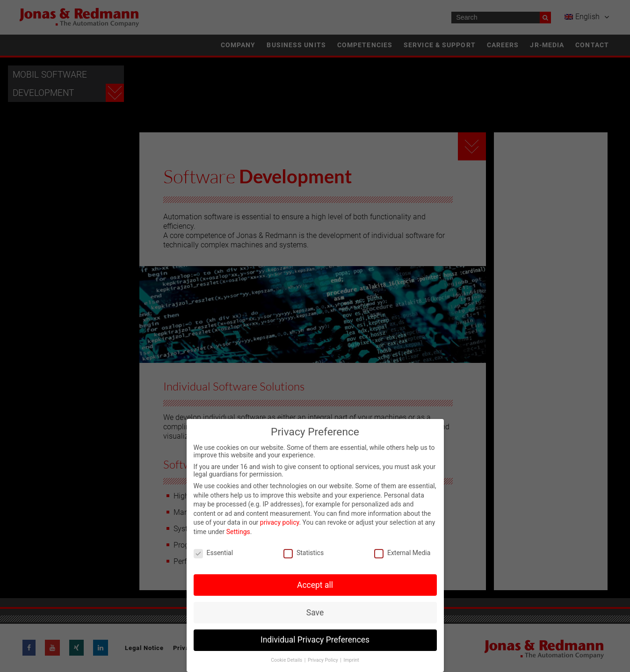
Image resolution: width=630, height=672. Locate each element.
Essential (214, 553)
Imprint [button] (351, 660)
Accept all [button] (315, 585)
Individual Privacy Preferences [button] (315, 640)
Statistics (304, 553)
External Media (402, 553)
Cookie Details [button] (287, 660)
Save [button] (315, 613)
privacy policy (280, 522)
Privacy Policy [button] (323, 660)
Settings (238, 532)
